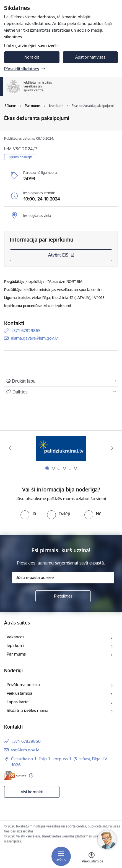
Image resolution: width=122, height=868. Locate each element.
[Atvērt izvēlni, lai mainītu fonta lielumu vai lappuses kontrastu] (92, 858)
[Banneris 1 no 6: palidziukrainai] (61, 448)
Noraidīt (32, 57)
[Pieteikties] (63, 596)
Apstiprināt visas (90, 57)
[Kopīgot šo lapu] (61, 392)
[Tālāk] (112, 448)
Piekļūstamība (20, 693)
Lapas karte (18, 702)
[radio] (28, 514)
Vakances (15, 637)
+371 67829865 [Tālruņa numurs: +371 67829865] (26, 331)
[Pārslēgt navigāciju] (61, 856)
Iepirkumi (15, 645)
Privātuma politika (23, 685)
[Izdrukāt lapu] (61, 381)
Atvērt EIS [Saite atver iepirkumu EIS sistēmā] (58, 255)
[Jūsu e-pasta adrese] (63, 578)
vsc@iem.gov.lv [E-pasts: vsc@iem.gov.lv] (25, 750)
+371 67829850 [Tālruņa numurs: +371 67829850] (26, 741)
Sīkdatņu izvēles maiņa (28, 710)
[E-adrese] (15, 775)
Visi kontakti (32, 792)
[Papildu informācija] (31, 775)
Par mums (16, 654)
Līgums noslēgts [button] (20, 157)
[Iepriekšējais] (10, 448)
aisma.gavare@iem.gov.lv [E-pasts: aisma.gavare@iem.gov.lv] (34, 338)
